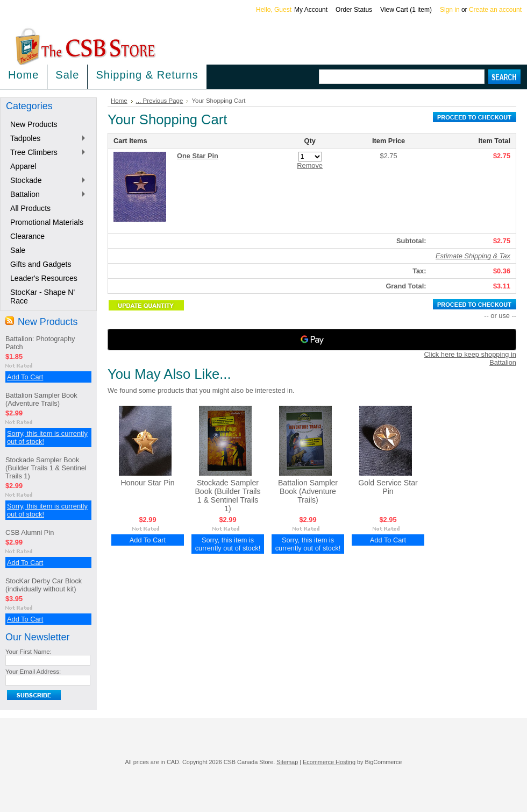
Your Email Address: (33, 672)
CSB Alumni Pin (30, 532)
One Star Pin (198, 156)
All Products (30, 208)
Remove (310, 165)
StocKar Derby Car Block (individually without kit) (44, 585)
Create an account (495, 10)
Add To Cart (25, 377)
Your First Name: (29, 652)
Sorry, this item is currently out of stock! (228, 544)
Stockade (46, 181)
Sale (67, 75)
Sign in (450, 10)
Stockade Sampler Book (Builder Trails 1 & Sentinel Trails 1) (46, 468)
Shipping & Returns (147, 75)
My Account (311, 10)
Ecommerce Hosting (329, 762)
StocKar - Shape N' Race (42, 296)
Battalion (46, 195)
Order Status (354, 10)
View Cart (406, 10)
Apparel (23, 166)
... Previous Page (160, 101)
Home (119, 101)
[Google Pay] (312, 340)
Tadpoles (46, 139)
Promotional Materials (47, 222)
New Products (34, 124)
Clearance (27, 236)
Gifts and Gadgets (41, 264)
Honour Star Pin (147, 483)
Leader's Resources (44, 278)
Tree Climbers (46, 153)
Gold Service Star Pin (388, 487)
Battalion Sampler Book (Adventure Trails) (41, 399)
